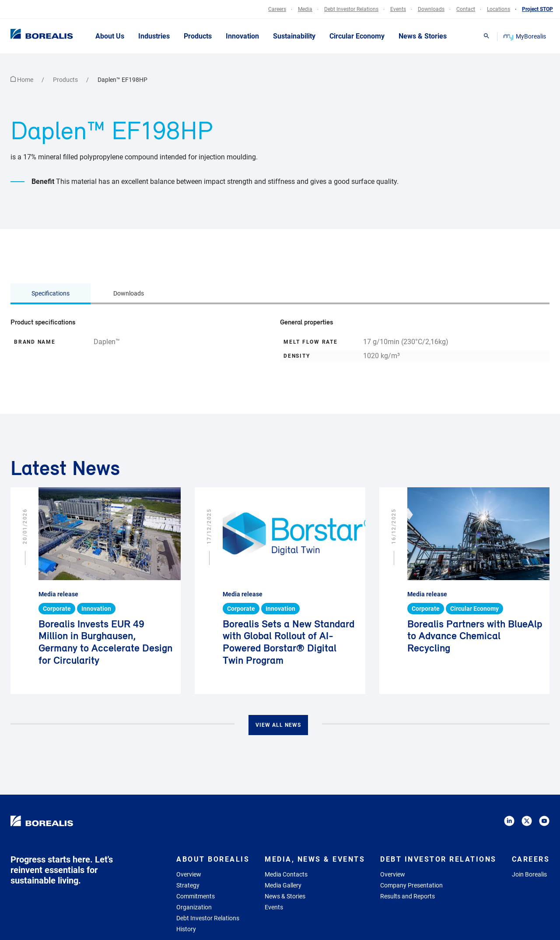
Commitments (196, 896)
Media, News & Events (315, 859)
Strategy (188, 885)
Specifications (51, 293)
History (186, 929)
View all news (278, 725)
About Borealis (213, 859)
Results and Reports (408, 896)
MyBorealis (525, 36)
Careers (531, 859)
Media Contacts (286, 874)
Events (274, 907)
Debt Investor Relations (208, 918)
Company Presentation (411, 885)
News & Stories (285, 896)
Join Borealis (529, 874)
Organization (194, 907)
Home (23, 80)
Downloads (129, 293)
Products (66, 80)
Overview (189, 874)
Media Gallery (283, 885)
